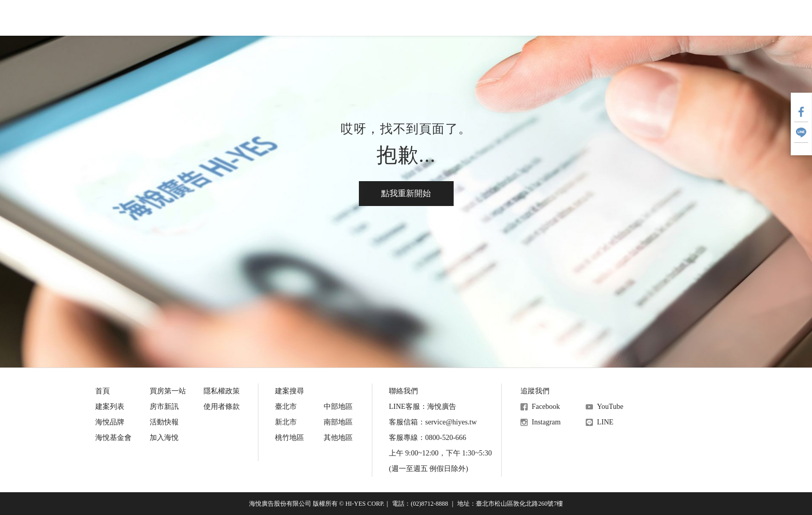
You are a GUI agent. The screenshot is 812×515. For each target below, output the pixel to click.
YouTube (610, 407)
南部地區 (338, 422)
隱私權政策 (222, 391)
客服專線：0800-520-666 (427, 438)
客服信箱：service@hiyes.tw (433, 422)
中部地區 (338, 407)
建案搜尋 (191, 18)
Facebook (546, 407)
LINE (605, 422)
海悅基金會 (481, 18)
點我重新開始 (406, 193)
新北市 (286, 422)
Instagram (546, 422)
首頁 (103, 391)
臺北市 (286, 407)
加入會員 (701, 18)
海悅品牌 (110, 422)
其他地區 (338, 438)
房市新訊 (338, 18)
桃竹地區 (289, 438)
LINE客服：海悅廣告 (423, 407)
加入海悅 (164, 438)
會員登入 (660, 18)
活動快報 (407, 18)
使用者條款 (222, 407)
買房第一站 (264, 18)
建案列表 (110, 407)
